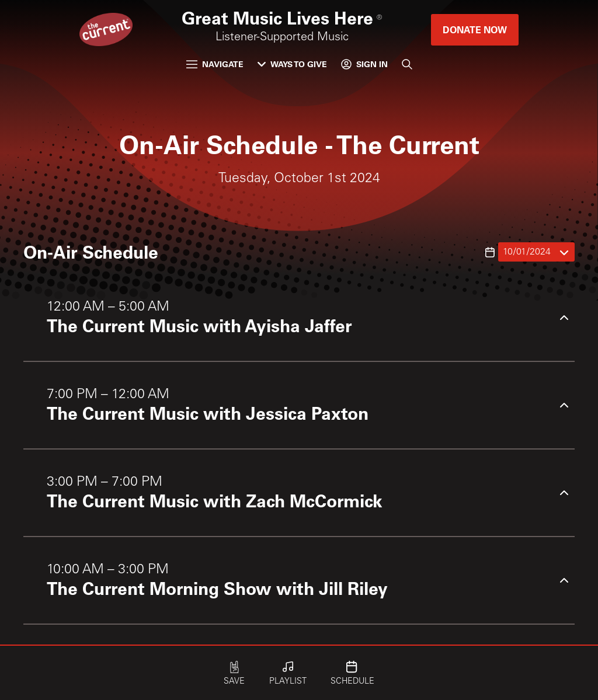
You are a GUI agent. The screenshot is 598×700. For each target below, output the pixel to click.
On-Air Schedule (91, 252)
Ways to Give (292, 64)
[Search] (407, 64)
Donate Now (475, 29)
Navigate (215, 64)
